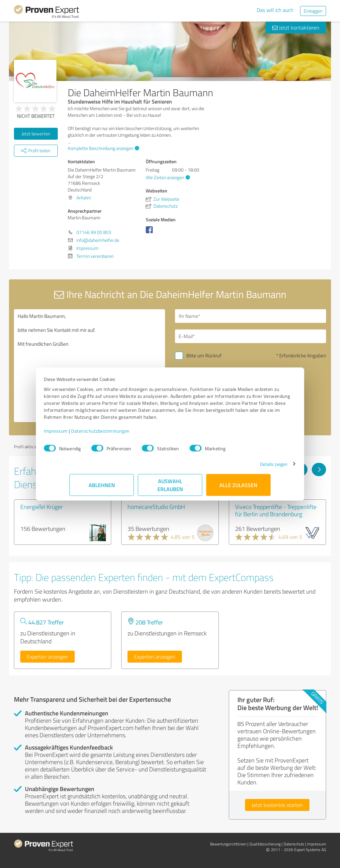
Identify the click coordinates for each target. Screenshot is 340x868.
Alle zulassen (238, 488)
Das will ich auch (275, 10)
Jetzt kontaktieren (296, 28)
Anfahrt (84, 198)
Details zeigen (248, 467)
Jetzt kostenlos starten (277, 805)
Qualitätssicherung (265, 844)
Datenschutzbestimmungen (126, 434)
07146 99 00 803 (94, 232)
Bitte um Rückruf (204, 356)
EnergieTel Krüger (42, 507)
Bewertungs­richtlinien (228, 844)
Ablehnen (102, 488)
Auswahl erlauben (170, 488)
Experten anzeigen (47, 657)
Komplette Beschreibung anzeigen (103, 148)
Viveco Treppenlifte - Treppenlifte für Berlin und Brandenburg (276, 510)
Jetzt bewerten (36, 134)
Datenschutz (294, 844)
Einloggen (313, 11)
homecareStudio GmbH (156, 507)
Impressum (81, 434)
